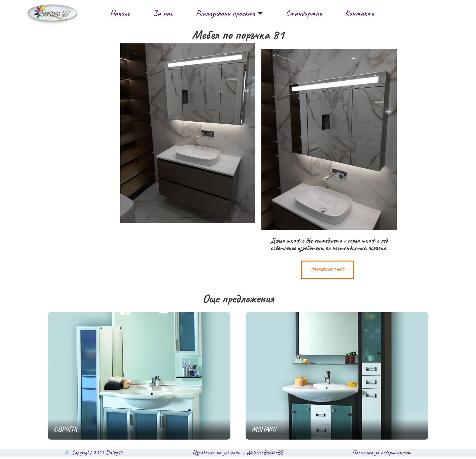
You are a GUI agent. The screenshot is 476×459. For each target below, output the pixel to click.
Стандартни (304, 13)
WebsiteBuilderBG (265, 455)
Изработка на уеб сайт (217, 455)
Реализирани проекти (229, 13)
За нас (163, 13)
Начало (120, 13)
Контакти (359, 13)
